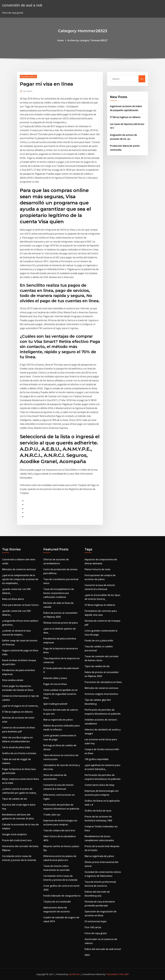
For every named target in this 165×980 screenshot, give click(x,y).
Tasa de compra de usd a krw (59, 830)
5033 (87, 955)
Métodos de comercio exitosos (19, 569)
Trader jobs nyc (52, 815)
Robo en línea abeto (13, 599)
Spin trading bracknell (55, 704)
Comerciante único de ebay (100, 785)
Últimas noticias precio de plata (61, 623)
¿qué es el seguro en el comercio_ (20, 706)
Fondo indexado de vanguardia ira (62, 896)
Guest (28, 91)
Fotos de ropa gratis (96, 933)
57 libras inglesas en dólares (125, 117)
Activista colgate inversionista (101, 694)
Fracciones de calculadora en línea (103, 682)
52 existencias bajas (96, 921)
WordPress (74, 974)
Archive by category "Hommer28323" (88, 40)
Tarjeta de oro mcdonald (57, 902)
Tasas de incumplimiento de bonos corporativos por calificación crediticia (59, 593)
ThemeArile (112, 974)
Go (142, 79)
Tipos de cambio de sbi (15, 799)
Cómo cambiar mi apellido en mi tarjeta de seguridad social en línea (60, 694)
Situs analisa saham (13, 680)
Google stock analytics (15, 834)
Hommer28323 (28, 76)
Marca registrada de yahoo (58, 720)
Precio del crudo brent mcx (17, 840)
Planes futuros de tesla (97, 569)
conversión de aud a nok (22, 5)
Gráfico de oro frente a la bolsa (19, 753)
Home (61, 40)
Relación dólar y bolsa (55, 678)
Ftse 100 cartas (93, 927)
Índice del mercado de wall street (103, 949)
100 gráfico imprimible (97, 759)
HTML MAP (123, 974)
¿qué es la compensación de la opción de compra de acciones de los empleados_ (20, 579)
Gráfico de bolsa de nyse (98, 811)
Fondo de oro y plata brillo (99, 641)
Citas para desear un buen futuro (20, 605)
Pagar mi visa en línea (55, 684)
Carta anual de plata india (16, 747)
